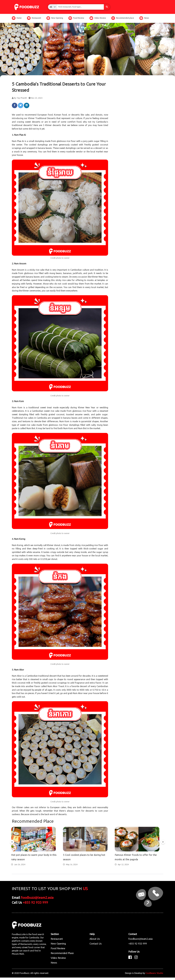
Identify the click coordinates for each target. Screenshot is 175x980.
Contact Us (96, 946)
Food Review (76, 18)
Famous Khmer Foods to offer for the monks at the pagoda (136, 860)
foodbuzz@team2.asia (37, 900)
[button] (12, 843)
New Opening (55, 18)
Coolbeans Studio (154, 976)
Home (17, 18)
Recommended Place (62, 956)
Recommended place (123, 18)
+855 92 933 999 (35, 905)
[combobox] (52, 7)
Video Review (98, 18)
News (144, 18)
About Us (95, 941)
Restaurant (34, 18)
